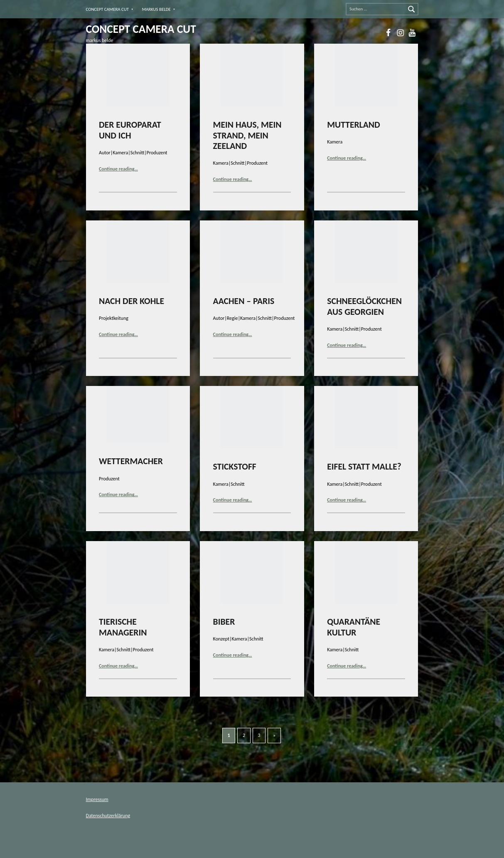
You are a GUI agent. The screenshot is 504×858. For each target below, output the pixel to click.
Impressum (97, 799)
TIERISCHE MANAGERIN (123, 627)
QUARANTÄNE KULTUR (354, 627)
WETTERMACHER (131, 461)
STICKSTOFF (235, 466)
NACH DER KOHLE (132, 301)
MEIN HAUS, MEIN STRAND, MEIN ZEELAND (247, 135)
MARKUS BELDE (156, 9)
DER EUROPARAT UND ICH (130, 130)
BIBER (224, 622)
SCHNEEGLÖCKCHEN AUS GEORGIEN (364, 306)
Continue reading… (118, 169)
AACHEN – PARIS (244, 301)
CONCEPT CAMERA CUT (108, 9)
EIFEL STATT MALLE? (364, 466)
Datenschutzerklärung (108, 816)
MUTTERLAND (353, 125)
